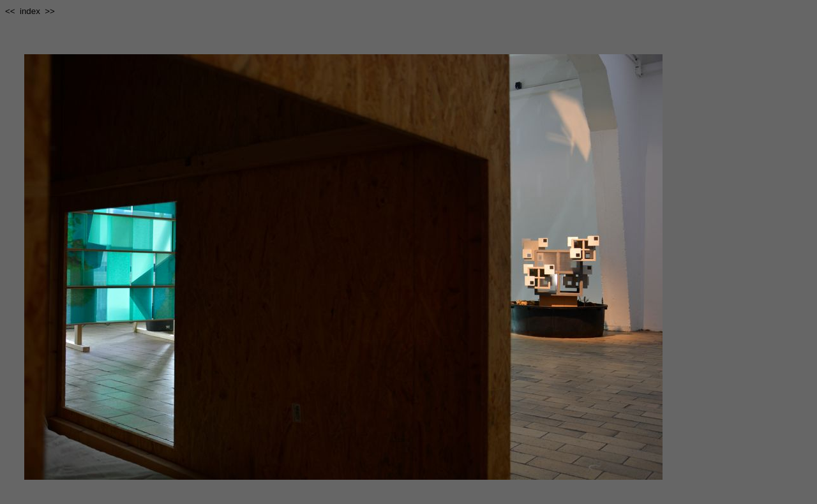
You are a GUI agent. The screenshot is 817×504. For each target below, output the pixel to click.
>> (50, 11)
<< (10, 11)
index (30, 11)
